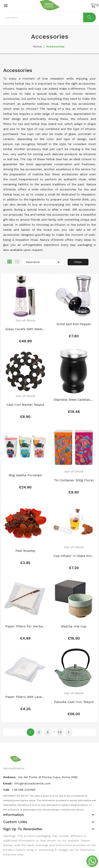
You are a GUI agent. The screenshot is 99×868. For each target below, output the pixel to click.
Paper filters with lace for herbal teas (25, 672)
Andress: (10, 747)
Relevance (43, 262)
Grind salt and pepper (74, 324)
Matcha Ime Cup (74, 606)
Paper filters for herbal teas (25, 606)
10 (60, 702)
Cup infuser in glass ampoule (74, 541)
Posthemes (37, 850)
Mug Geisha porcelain (25, 465)
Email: (8, 753)
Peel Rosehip (25, 536)
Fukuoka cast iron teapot (74, 677)
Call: (7, 759)
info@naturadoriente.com (33, 753)
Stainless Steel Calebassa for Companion (74, 395)
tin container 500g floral (74, 470)
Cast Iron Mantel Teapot (25, 400)
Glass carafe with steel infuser (25, 329)
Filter (78, 262)
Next (69, 702)
